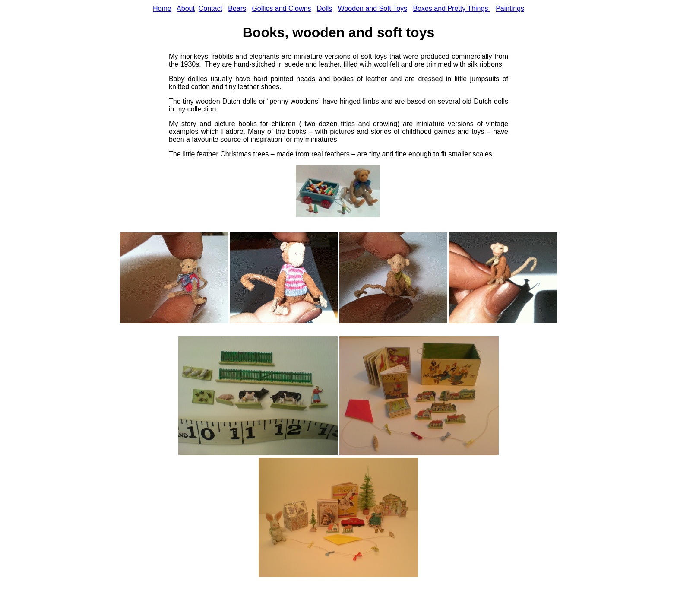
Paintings (510, 8)
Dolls (325, 8)
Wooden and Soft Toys (373, 8)
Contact (210, 8)
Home (162, 8)
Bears (237, 8)
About (186, 8)
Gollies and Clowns (281, 8)
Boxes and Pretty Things (451, 8)
